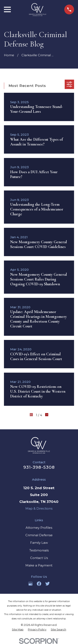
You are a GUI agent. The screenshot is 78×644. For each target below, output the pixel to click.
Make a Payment (39, 565)
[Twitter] (48, 584)
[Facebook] (39, 584)
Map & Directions (39, 508)
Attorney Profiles (39, 528)
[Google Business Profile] (30, 584)
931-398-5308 (39, 467)
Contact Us (39, 558)
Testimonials (39, 550)
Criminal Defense (39, 535)
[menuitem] (18, 630)
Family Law (39, 543)
